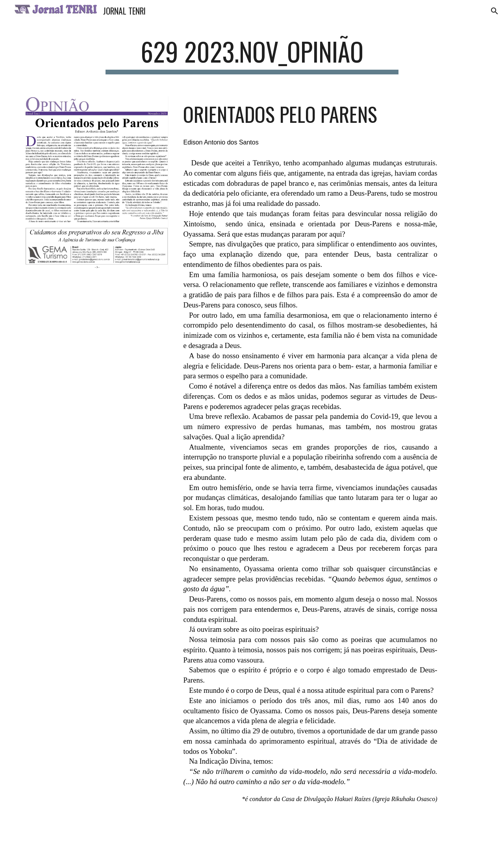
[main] (252, 55)
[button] (495, 11)
